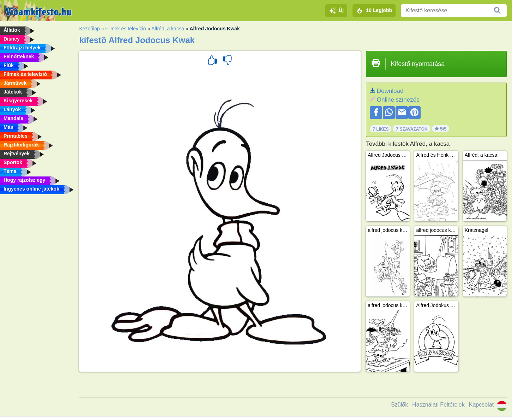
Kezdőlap (89, 29)
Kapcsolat (481, 405)
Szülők (399, 405)
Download (390, 91)
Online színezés (398, 100)
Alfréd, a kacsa (168, 29)
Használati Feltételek (438, 405)
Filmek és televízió (125, 29)
